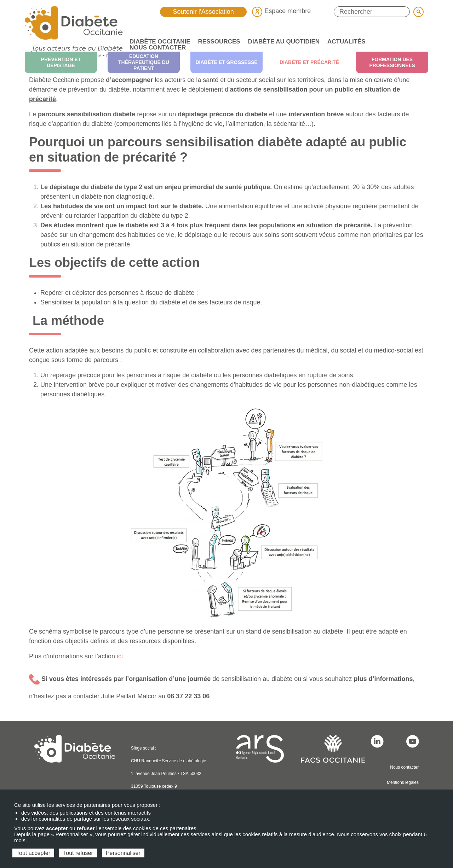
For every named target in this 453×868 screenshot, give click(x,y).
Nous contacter (404, 767)
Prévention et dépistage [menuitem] (61, 62)
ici (120, 656)
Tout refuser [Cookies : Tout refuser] (78, 853)
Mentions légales (403, 782)
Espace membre (281, 11)
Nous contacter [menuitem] (158, 48)
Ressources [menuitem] (217, 42)
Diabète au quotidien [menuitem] (282, 42)
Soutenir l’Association (203, 12)
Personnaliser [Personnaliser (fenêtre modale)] (123, 853)
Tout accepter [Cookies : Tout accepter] (33, 853)
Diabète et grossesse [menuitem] (226, 62)
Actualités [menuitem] (345, 42)
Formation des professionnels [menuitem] (392, 62)
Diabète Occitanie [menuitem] (158, 42)
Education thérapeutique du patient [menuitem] (144, 62)
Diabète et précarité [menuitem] (309, 62)
